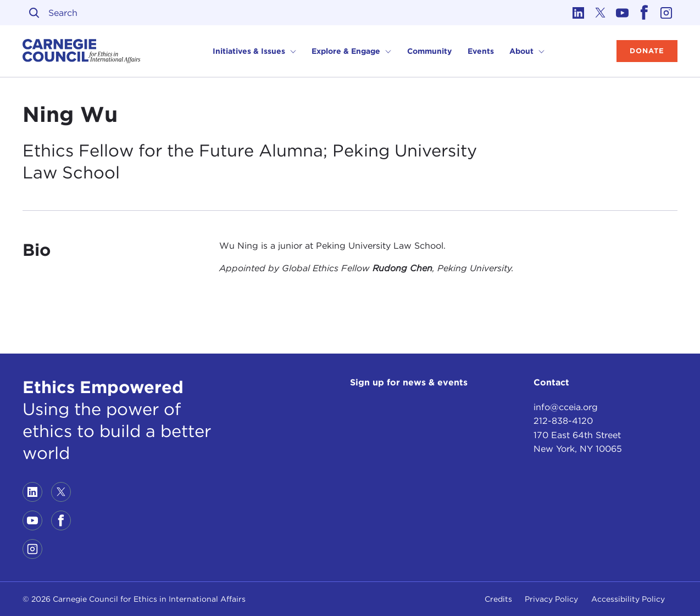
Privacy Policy (551, 599)
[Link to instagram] (666, 13)
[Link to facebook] (645, 13)
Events (481, 51)
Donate (647, 51)
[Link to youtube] (623, 13)
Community (429, 51)
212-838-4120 (563, 421)
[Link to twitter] (601, 13)
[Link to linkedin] (579, 13)
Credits (498, 599)
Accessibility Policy (628, 599)
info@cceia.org (566, 407)
